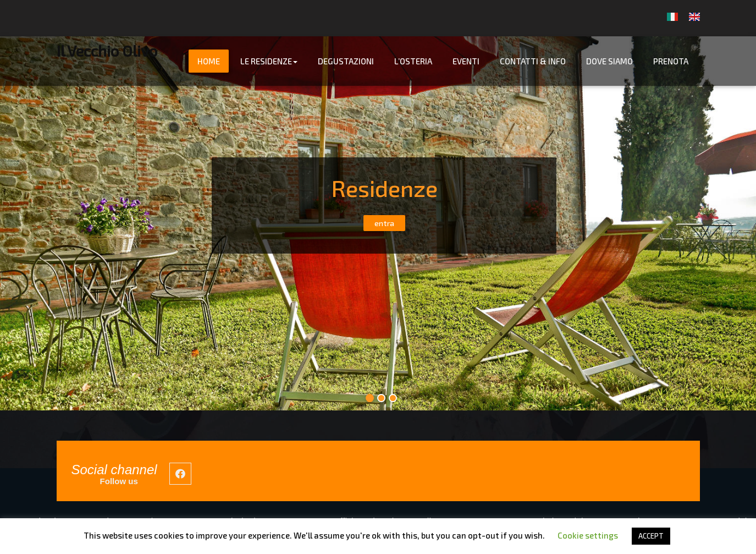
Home (209, 61)
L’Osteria (413, 61)
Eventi (466, 61)
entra (384, 223)
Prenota (671, 61)
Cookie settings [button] (588, 535)
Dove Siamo (609, 61)
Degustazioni (346, 61)
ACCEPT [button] (651, 536)
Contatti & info (533, 61)
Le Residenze (269, 61)
